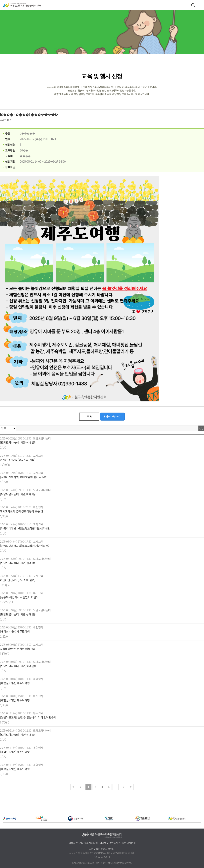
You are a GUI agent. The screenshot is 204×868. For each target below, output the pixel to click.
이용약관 (73, 843)
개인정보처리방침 (89, 843)
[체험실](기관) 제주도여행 (15, 683)
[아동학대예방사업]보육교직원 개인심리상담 (25, 528)
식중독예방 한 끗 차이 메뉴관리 (18, 649)
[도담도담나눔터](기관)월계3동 (18, 563)
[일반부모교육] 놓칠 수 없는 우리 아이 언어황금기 (28, 717)
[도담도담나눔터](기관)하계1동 (18, 494)
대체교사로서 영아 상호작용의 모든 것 (22, 511)
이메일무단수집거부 (110, 843)
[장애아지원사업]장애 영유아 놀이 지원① (23, 477)
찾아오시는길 (129, 843)
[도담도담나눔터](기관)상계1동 (18, 443)
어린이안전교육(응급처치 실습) (18, 460)
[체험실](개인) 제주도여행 (15, 632)
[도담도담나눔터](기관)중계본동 (18, 666)
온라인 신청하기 (112, 417)
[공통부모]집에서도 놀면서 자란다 (19, 597)
